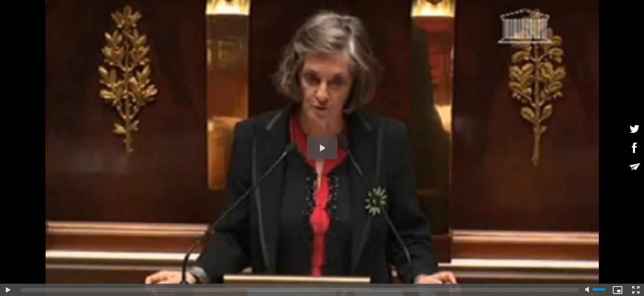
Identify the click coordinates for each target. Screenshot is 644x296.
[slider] (300, 290)
